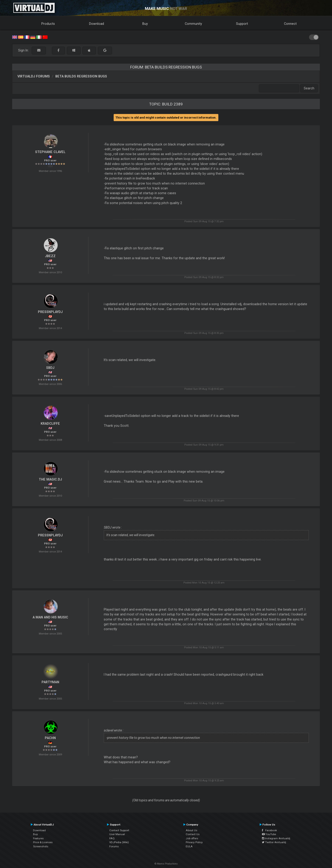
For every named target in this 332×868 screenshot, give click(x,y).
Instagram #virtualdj (276, 838)
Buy (145, 24)
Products (48, 24)
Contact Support (119, 830)
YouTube (269, 834)
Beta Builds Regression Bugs (81, 76)
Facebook (269, 830)
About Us (191, 830)
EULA (189, 846)
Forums (114, 846)
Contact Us (193, 834)
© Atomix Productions (166, 864)
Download (97, 24)
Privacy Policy (194, 842)
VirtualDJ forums (34, 76)
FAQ (112, 838)
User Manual (117, 834)
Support (242, 24)
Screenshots (41, 846)
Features (38, 838)
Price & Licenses (43, 842)
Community (193, 24)
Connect (290, 24)
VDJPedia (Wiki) (119, 842)
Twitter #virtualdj (274, 842)
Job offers (192, 838)
